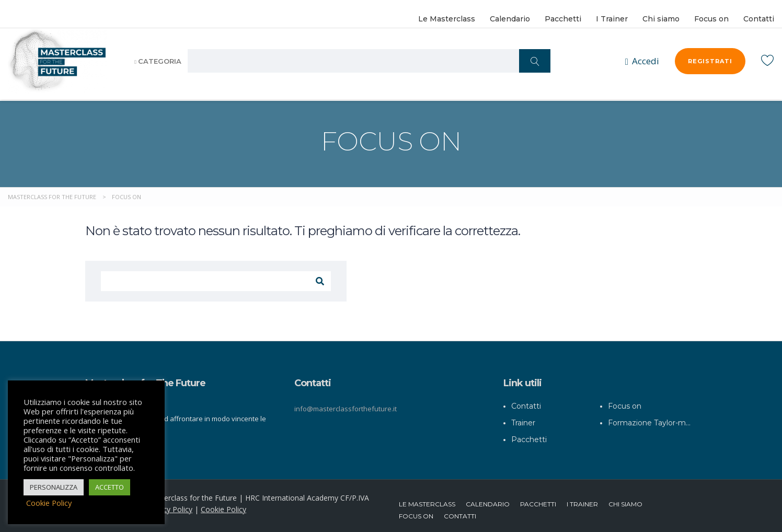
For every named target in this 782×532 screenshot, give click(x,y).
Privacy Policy (169, 505)
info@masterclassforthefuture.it (346, 404)
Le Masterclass (447, 19)
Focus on (711, 19)
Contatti (759, 19)
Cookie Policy (223, 505)
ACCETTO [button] (110, 487)
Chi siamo (661, 19)
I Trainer (612, 19)
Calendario (510, 19)
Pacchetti (563, 19)
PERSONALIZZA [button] (54, 487)
